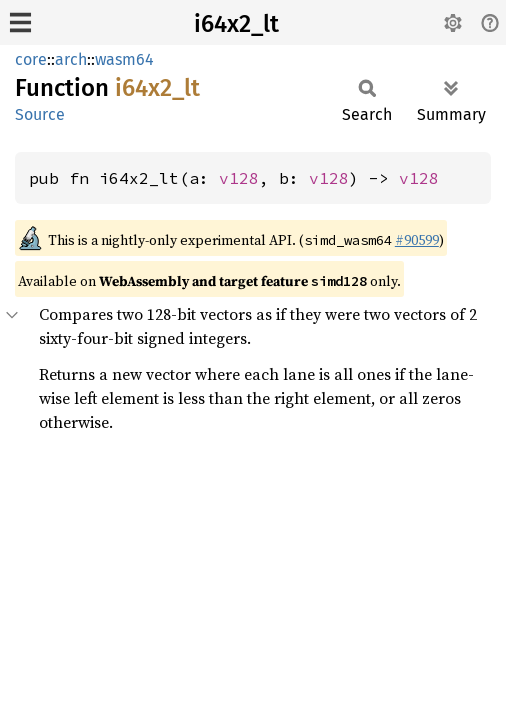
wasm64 (124, 59)
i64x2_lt (236, 24)
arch (71, 59)
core (31, 59)
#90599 (417, 240)
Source (40, 114)
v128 (239, 178)
